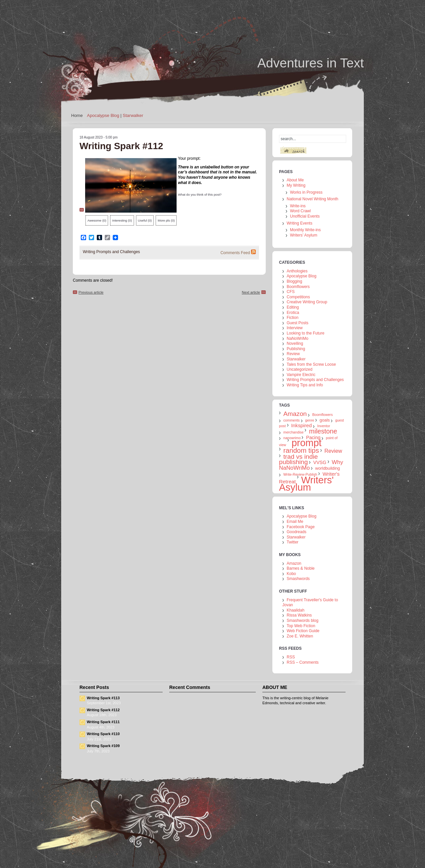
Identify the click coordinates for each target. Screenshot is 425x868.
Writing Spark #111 (103, 722)
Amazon (294, 563)
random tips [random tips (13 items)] (301, 450)
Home (77, 115)
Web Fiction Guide (303, 631)
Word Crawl (300, 211)
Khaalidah (295, 610)
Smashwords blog (302, 621)
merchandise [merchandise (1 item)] (293, 432)
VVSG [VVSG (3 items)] (320, 462)
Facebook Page (301, 527)
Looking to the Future (305, 333)
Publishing (296, 349)
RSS (291, 657)
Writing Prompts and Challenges (111, 252)
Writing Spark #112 (103, 710)
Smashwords (298, 579)
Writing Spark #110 (103, 734)
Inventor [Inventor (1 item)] (324, 426)
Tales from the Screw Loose (311, 364)
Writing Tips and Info (305, 385)
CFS (291, 292)
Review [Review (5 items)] (333, 451)
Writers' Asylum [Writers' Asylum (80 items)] (306, 484)
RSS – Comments (303, 662)
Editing (293, 307)
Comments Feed (235, 253)
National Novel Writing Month (312, 199)
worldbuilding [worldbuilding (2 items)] (328, 468)
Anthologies (297, 271)
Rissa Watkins (299, 615)
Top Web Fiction (301, 626)
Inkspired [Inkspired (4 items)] (302, 425)
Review (293, 354)
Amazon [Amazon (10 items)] (295, 414)
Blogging (294, 281)
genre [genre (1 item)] (310, 420)
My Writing (296, 185)
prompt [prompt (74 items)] (307, 443)
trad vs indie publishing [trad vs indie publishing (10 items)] (298, 459)
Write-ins (298, 206)
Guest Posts (297, 323)
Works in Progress (306, 192)
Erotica (293, 313)
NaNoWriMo (297, 338)
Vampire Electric (301, 375)
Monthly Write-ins (305, 230)
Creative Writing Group (307, 302)
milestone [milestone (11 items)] (323, 431)
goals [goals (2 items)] (325, 420)
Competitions (298, 297)
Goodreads (296, 532)
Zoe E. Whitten (300, 636)
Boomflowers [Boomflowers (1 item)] (323, 415)
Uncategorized (299, 369)
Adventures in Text (311, 63)
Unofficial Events (305, 216)
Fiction (292, 318)
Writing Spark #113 (103, 698)
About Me (295, 180)
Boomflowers (298, 287)
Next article (251, 292)
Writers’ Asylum (304, 235)
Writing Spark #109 (103, 746)
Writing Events (299, 223)
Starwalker (133, 115)
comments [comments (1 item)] (291, 420)
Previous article (91, 292)
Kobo (291, 574)
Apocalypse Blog (103, 115)
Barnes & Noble (301, 568)
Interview (295, 328)
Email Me (295, 522)
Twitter (292, 542)
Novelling (295, 343)
